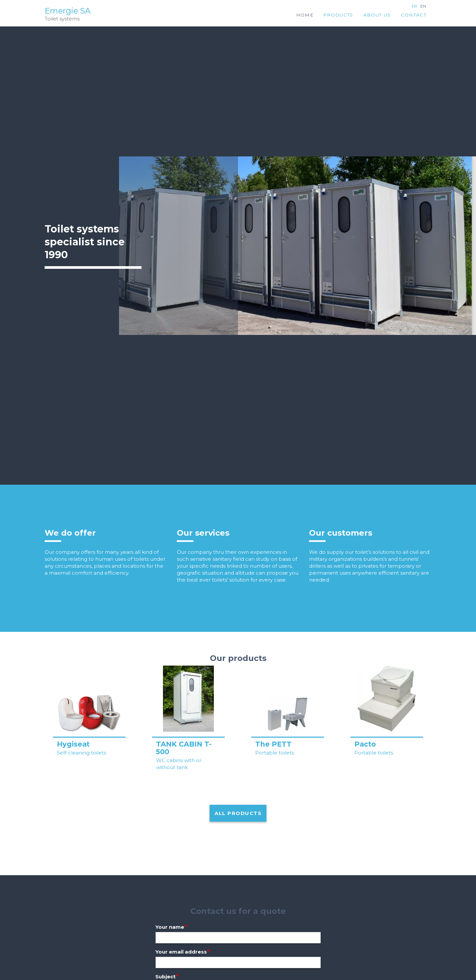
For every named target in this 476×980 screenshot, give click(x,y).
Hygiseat (73, 744)
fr (415, 6)
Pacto (365, 744)
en (423, 6)
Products (338, 15)
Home (305, 15)
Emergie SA (68, 11)
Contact (414, 15)
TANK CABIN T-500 (184, 748)
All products (238, 813)
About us (377, 15)
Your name (170, 927)
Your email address (181, 952)
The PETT (273, 744)
